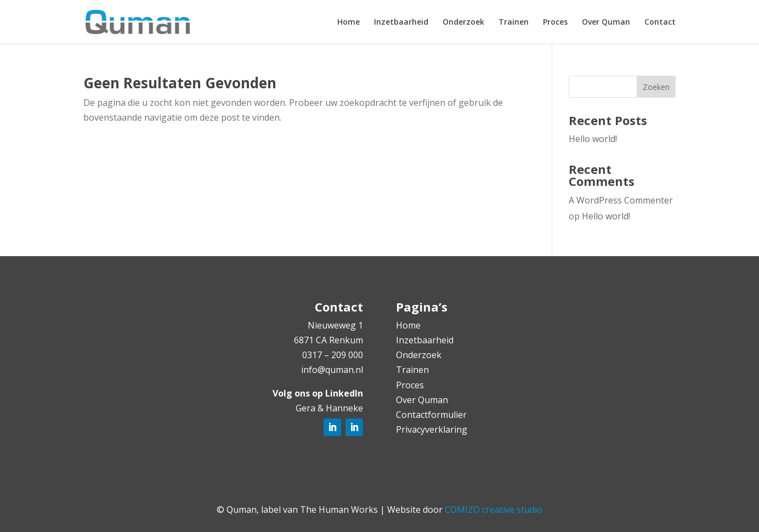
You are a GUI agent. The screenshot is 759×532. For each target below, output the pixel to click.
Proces (555, 22)
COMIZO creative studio (494, 510)
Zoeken (656, 87)
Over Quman (606, 22)
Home (349, 22)
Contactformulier (431, 415)
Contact (660, 22)
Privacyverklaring (432, 429)
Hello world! (593, 139)
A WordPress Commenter (621, 200)
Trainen (514, 22)
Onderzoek (463, 22)
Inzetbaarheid (401, 22)
